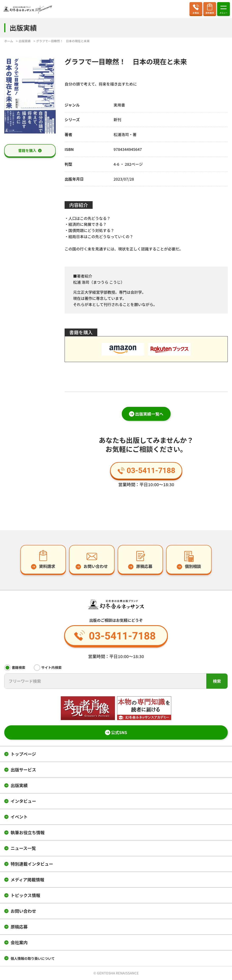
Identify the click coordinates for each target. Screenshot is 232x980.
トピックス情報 (25, 895)
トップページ (23, 754)
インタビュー (23, 801)
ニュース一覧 (23, 848)
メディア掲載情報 (28, 880)
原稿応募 (19, 927)
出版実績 (19, 785)
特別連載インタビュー (32, 864)
